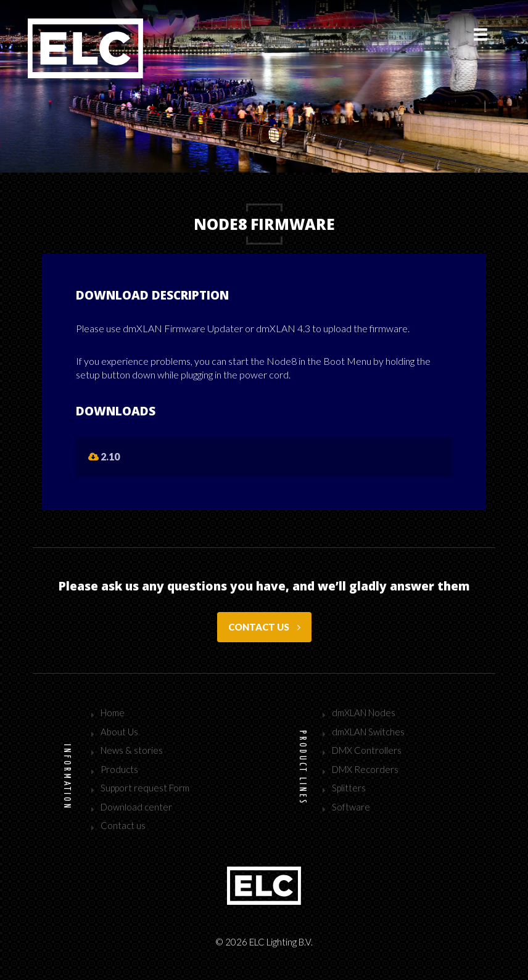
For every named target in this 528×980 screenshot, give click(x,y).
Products (119, 769)
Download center (136, 807)
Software (351, 807)
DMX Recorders (365, 769)
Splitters (349, 788)
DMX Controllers (367, 750)
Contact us (264, 627)
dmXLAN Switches (368, 732)
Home (113, 713)
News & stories (132, 750)
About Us (119, 732)
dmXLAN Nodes (364, 713)
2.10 (104, 456)
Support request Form (145, 788)
